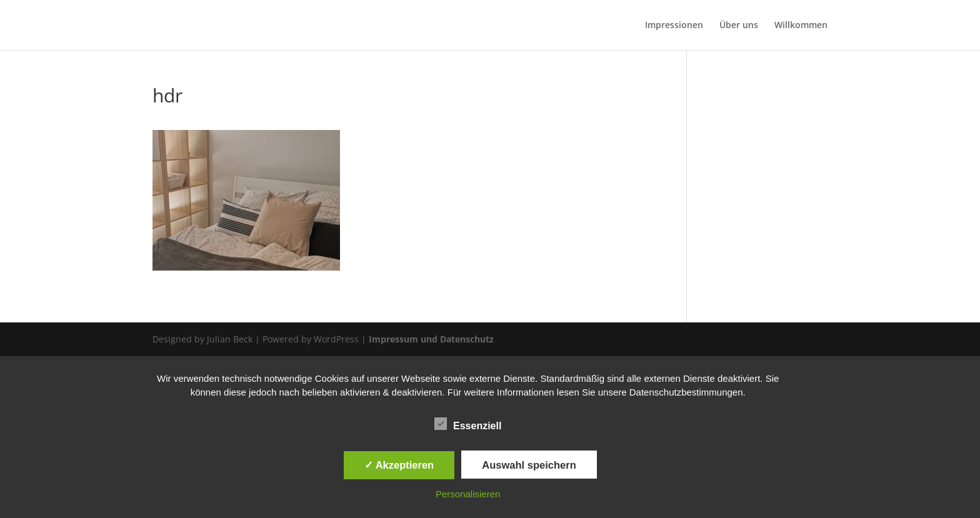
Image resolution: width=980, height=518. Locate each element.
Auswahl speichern (529, 465)
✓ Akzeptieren (399, 465)
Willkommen (801, 26)
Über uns (739, 26)
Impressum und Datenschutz (431, 339)
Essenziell (468, 424)
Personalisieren (468, 494)
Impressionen (674, 26)
